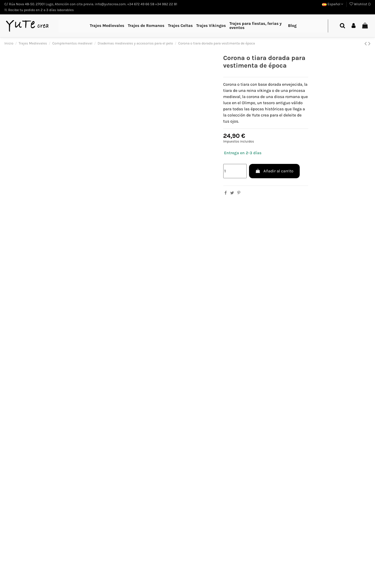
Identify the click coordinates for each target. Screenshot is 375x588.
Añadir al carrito (274, 171)
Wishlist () (360, 4)
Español (333, 4)
